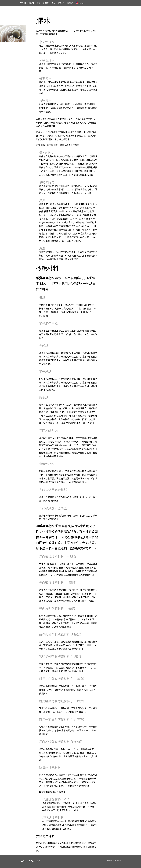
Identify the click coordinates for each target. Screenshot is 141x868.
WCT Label (27, 3)
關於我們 (46, 3)
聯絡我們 (70, 3)
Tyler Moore (117, 861)
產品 (53, 3)
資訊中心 (61, 3)
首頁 (39, 3)
